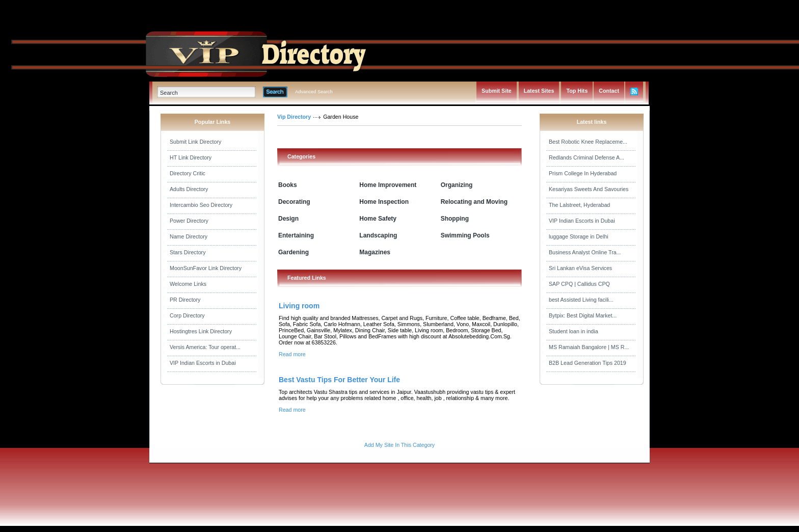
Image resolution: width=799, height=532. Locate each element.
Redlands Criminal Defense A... (587, 157)
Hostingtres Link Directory (201, 331)
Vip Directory (294, 117)
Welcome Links (188, 284)
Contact (609, 91)
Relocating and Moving (474, 202)
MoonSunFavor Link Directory (206, 268)
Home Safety (378, 219)
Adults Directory (189, 189)
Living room (299, 306)
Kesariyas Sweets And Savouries (589, 189)
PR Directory (185, 300)
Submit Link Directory (195, 142)
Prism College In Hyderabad (583, 173)
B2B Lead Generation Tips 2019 (588, 363)
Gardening (294, 252)
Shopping (455, 219)
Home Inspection (384, 202)
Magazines (375, 252)
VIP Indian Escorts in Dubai (203, 363)
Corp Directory (187, 315)
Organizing (457, 185)
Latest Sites (539, 91)
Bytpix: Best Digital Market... (583, 315)
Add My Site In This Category (400, 445)
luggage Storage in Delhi (579, 236)
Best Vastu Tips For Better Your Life (339, 380)
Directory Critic (188, 173)
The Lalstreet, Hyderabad (579, 205)
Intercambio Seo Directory (201, 205)
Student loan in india (574, 331)
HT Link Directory (191, 157)
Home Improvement (388, 185)
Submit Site (497, 91)
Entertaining (296, 235)
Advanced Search (314, 92)
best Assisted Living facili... (581, 300)
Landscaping (378, 235)
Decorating (294, 202)
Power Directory (189, 221)
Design (288, 219)
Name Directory (189, 236)
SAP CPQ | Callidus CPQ (579, 284)
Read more (292, 354)
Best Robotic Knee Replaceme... (588, 142)
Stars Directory (188, 252)
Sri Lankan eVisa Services (580, 268)
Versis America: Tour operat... (205, 347)
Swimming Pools (465, 235)
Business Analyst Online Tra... (585, 252)
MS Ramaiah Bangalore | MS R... (589, 347)
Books (288, 185)
